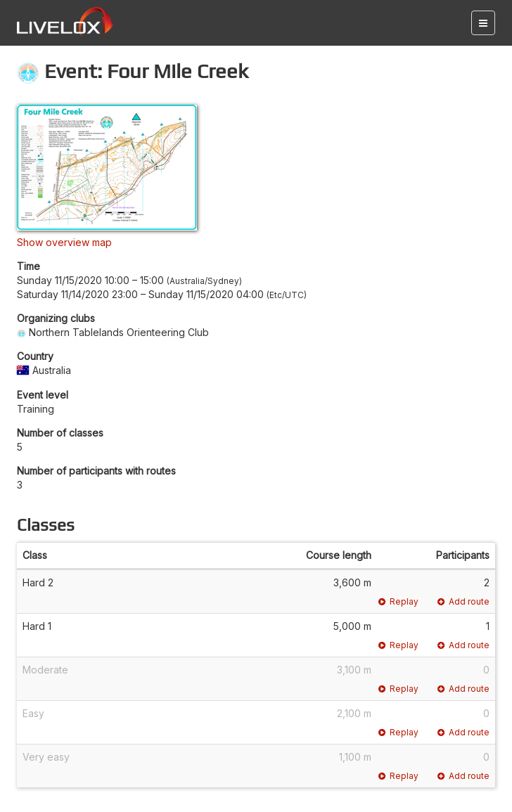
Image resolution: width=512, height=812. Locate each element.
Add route (463, 601)
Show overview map (64, 242)
